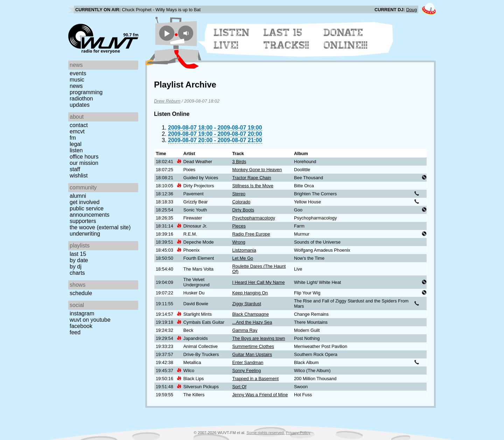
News (76, 86)
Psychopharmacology (253, 218)
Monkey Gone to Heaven (257, 170)
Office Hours (84, 157)
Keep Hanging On (250, 293)
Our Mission (84, 163)
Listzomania (244, 250)
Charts (77, 273)
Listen (76, 150)
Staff (75, 169)
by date (79, 260)
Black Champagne (250, 314)
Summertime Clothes (253, 346)
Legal (76, 144)
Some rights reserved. (265, 433)
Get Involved (85, 202)
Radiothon (81, 99)
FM (73, 138)
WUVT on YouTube (90, 320)
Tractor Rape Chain (251, 178)
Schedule (81, 293)
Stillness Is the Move (253, 186)
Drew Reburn (167, 101)
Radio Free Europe (251, 234)
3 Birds (239, 162)
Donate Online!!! (346, 39)
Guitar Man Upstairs (252, 354)
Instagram (82, 313)
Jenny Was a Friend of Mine (260, 395)
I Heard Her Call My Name (258, 282)
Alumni (78, 196)
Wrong (239, 242)
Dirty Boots (243, 210)
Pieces (239, 226)
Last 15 (78, 254)
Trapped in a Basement (255, 379)
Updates (80, 105)
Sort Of (239, 387)
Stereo (239, 194)
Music (77, 80)
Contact (79, 125)
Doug (411, 10)
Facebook (81, 326)
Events (78, 73)
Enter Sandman (248, 362)
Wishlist (79, 176)
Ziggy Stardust (247, 304)
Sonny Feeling (246, 371)
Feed (75, 332)
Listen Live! (232, 39)
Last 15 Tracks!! (286, 39)
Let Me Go (243, 258)
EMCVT (77, 131)
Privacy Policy (298, 433)
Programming (86, 92)
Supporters (83, 221)
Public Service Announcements (90, 212)
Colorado (241, 202)
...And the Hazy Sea (252, 322)
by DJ (76, 267)
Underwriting (85, 234)
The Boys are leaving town (258, 338)
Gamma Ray (245, 330)
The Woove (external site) (100, 227)
